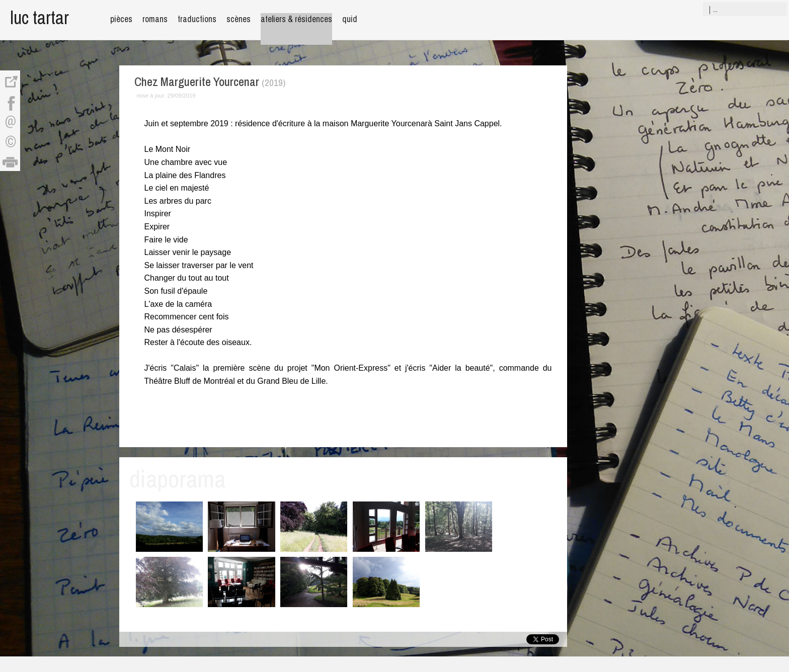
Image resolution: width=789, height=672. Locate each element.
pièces (121, 19)
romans (155, 19)
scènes (239, 19)
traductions (197, 19)
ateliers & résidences (296, 19)
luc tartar (40, 17)
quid (350, 19)
